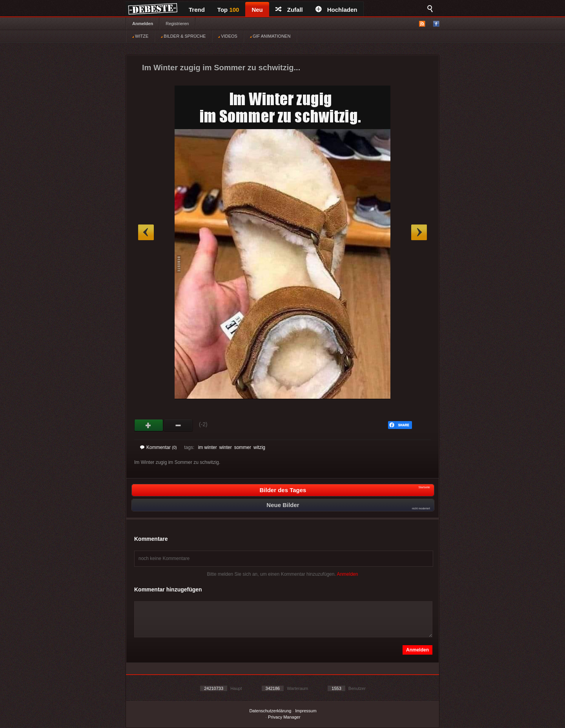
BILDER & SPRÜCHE (183, 36)
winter (226, 447)
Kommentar (159, 447)
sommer (243, 447)
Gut (149, 425)
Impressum (306, 711)
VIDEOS (228, 36)
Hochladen (336, 10)
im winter (208, 447)
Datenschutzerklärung (270, 711)
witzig (259, 447)
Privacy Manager (284, 717)
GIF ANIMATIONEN (270, 36)
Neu (257, 10)
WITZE (140, 36)
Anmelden (143, 24)
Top (228, 10)
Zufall (289, 10)
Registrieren (177, 24)
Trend (197, 10)
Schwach (178, 425)
